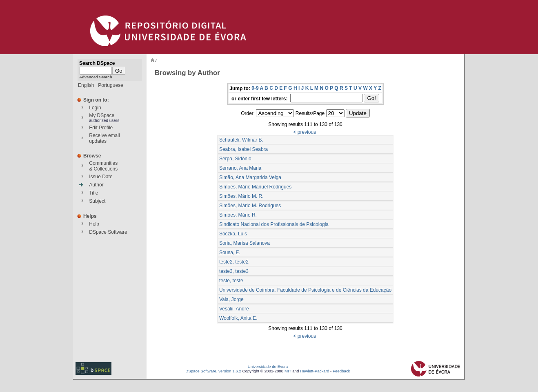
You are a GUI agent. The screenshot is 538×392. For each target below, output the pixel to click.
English (86, 85)
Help (94, 224)
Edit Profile (101, 128)
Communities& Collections (103, 166)
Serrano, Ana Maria (240, 168)
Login (95, 108)
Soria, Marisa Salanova (245, 243)
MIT (288, 371)
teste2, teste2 (234, 262)
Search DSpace (97, 63)
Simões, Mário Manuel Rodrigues (255, 187)
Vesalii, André (234, 309)
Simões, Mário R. (238, 215)
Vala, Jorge (231, 299)
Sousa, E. (230, 252)
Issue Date (101, 177)
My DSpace (102, 115)
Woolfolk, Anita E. (238, 318)
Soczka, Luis (233, 234)
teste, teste (231, 281)
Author (96, 185)
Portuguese (110, 85)
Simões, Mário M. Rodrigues (250, 206)
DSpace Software (108, 232)
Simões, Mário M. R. (241, 196)
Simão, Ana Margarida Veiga (250, 177)
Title (93, 193)
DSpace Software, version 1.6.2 (213, 371)
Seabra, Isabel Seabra (243, 149)
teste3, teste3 (234, 271)
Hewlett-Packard (315, 371)
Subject (97, 201)
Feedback (341, 371)
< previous (305, 132)
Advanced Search (96, 77)
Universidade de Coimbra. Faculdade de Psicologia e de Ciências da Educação (305, 290)
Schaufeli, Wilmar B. (241, 140)
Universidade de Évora (268, 367)
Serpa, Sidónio (235, 159)
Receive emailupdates (104, 138)
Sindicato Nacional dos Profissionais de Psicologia (274, 224)
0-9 (255, 88)
